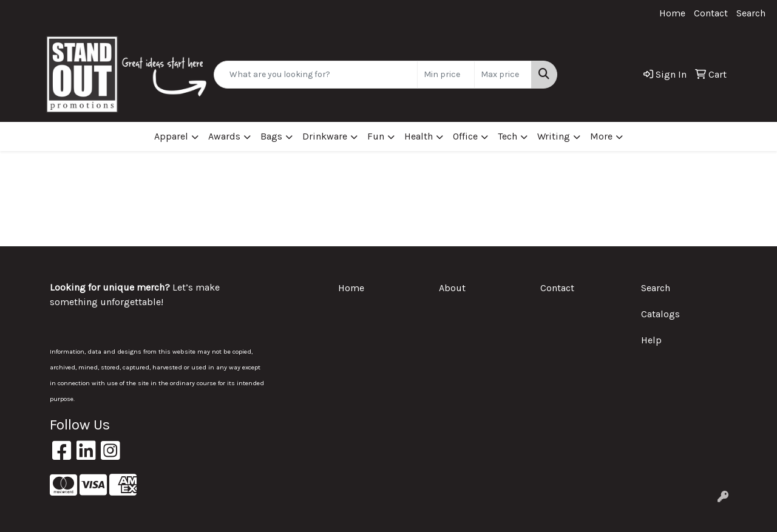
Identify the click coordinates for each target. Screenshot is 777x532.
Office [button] (465, 136)
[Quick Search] (316, 75)
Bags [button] (271, 136)
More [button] (601, 136)
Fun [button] (376, 136)
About (452, 288)
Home (672, 13)
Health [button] (419, 136)
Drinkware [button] (325, 136)
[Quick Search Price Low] (446, 75)
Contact (711, 13)
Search (751, 13)
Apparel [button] (171, 136)
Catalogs (660, 314)
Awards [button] (224, 136)
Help (651, 340)
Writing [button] (554, 136)
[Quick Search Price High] (503, 75)
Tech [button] (507, 136)
